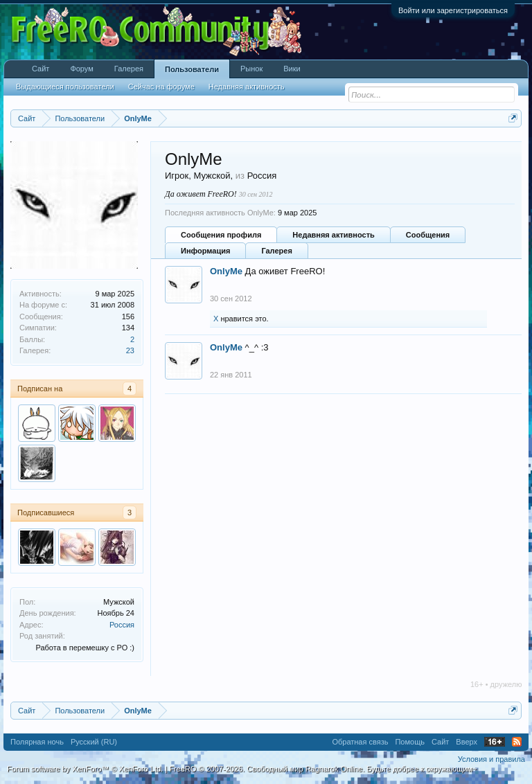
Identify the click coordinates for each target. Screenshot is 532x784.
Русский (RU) (94, 742)
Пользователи (192, 69)
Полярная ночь (37, 742)
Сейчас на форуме (161, 87)
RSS (517, 742)
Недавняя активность (333, 235)
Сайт (41, 69)
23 (130, 350)
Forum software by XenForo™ (85, 769)
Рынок (251, 69)
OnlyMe (226, 271)
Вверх (467, 742)
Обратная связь (360, 742)
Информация (205, 251)
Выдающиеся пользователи (65, 87)
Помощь (410, 742)
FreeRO (323, 769)
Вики (292, 69)
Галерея (276, 251)
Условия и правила (491, 759)
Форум (81, 69)
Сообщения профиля (221, 235)
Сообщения (428, 235)
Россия (122, 625)
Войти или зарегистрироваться (453, 10)
